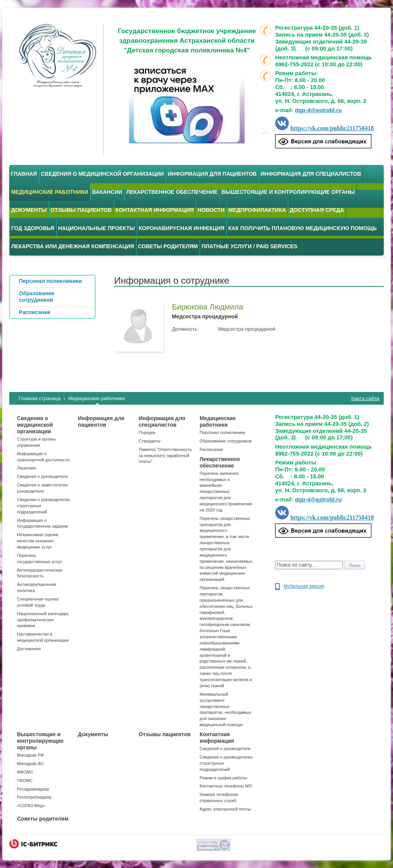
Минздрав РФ (30, 755)
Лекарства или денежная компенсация (73, 246)
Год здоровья (33, 228)
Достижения (29, 649)
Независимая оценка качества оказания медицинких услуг (38, 541)
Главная (24, 174)
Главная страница (39, 398)
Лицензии (26, 468)
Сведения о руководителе (42, 476)
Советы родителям (168, 246)
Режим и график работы (223, 778)
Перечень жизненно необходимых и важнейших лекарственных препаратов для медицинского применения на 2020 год (226, 492)
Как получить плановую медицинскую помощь (302, 228)
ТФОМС (25, 781)
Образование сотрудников (225, 441)
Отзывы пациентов (81, 210)
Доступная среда (317, 210)
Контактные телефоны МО (226, 786)
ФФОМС (25, 772)
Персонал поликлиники (223, 432)
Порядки (147, 432)
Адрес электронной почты (225, 809)
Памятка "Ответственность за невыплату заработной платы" (165, 456)
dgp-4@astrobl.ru (318, 110)
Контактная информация (155, 210)
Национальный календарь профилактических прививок (43, 620)
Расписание (211, 449)
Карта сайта (365, 398)
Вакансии (107, 192)
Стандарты (149, 441)
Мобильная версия (304, 586)
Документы (29, 210)
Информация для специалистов (311, 174)
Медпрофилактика (257, 210)
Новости (211, 210)
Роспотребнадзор (34, 797)
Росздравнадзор (33, 789)
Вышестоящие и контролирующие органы (288, 192)
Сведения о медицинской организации (102, 174)
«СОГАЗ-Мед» (31, 806)
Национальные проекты (97, 228)
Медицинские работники (50, 192)
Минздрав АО (30, 764)
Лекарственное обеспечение (172, 192)
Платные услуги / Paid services (249, 246)
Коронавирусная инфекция (181, 228)
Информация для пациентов (212, 174)
